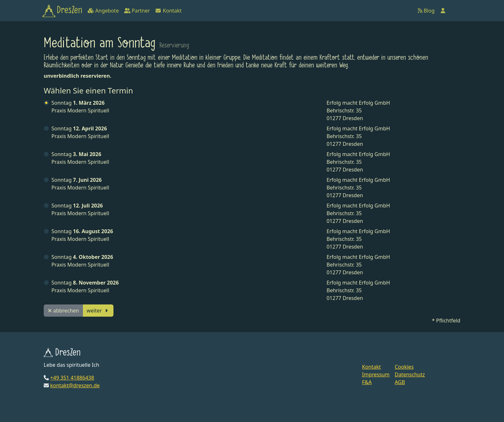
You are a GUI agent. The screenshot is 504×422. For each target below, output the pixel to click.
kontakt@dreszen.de (75, 385)
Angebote (103, 11)
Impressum (376, 374)
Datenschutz (410, 374)
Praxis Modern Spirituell (80, 107)
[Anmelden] (443, 11)
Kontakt (168, 11)
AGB (400, 382)
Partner (137, 11)
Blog (426, 11)
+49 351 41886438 (72, 378)
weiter (98, 311)
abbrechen (63, 311)
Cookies (404, 367)
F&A (367, 382)
